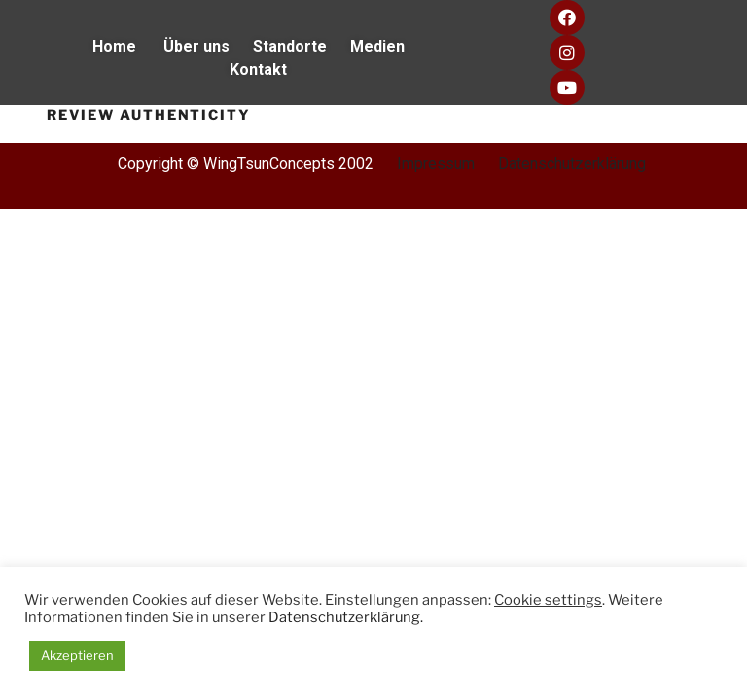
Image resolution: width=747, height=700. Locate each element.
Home (128, 46)
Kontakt (258, 70)
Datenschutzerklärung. (346, 617)
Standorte (302, 46)
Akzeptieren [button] (77, 655)
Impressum (436, 164)
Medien (387, 46)
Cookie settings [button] (548, 600)
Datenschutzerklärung (572, 164)
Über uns (198, 46)
